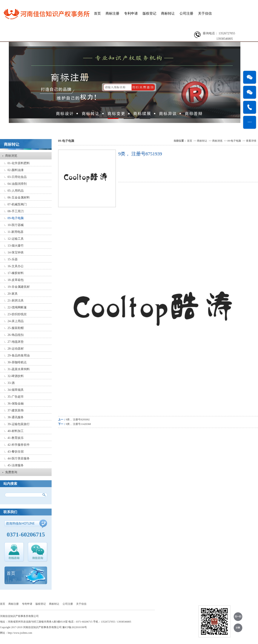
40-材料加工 (16, 431)
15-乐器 (13, 259)
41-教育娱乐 (16, 438)
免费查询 (11, 472)
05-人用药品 (16, 191)
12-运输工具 (16, 239)
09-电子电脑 (16, 218)
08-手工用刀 (16, 211)
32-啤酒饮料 (16, 376)
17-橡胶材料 (16, 273)
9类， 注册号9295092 (78, 420)
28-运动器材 (16, 349)
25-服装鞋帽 (16, 328)
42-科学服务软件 (19, 445)
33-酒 (11, 383)
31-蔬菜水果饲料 (19, 369)
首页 (97, 13)
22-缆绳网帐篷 (17, 307)
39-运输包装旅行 (19, 424)
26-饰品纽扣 (16, 335)
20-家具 (13, 294)
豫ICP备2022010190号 (75, 627)
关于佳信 (205, 13)
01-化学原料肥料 (19, 163)
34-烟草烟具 (16, 390)
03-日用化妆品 (17, 177)
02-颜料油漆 (16, 170)
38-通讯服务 (16, 417)
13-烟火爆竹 (16, 246)
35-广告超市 (16, 397)
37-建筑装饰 (16, 410)
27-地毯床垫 (16, 342)
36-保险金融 (16, 404)
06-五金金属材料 (19, 198)
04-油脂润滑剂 (17, 184)
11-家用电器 (15, 232)
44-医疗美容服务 (19, 458)
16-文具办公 (16, 266)
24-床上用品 (16, 321)
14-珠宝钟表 (16, 252)
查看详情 (251, 141)
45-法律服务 (16, 465)
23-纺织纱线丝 (17, 314)
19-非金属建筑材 (19, 287)
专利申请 (131, 13)
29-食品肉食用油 (19, 355)
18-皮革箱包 (16, 280)
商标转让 (168, 13)
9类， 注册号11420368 (78, 424)
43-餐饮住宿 (16, 452)
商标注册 (112, 13)
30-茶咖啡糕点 (17, 362)
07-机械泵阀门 (17, 204)
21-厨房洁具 (16, 301)
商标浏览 (11, 156)
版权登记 (149, 13)
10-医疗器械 (16, 225)
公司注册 (186, 13)
